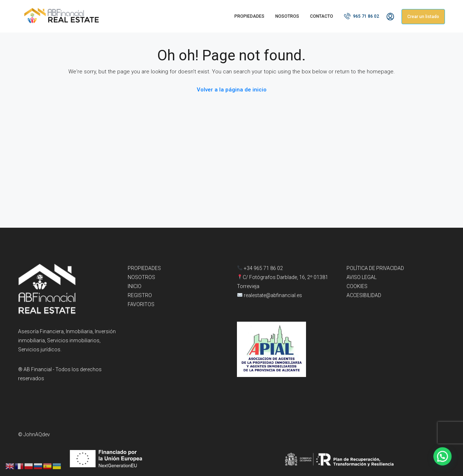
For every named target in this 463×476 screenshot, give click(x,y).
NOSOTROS (287, 16)
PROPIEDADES (249, 16)
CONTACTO (322, 16)
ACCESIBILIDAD (364, 295)
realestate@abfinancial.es (273, 295)
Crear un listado (423, 17)
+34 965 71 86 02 (260, 268)
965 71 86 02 (362, 16)
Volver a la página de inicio (232, 90)
